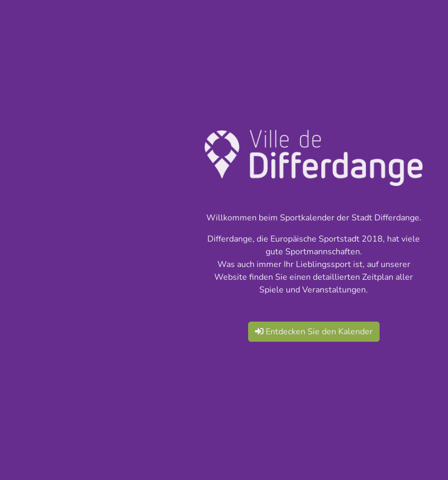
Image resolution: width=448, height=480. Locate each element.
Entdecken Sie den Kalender (314, 332)
